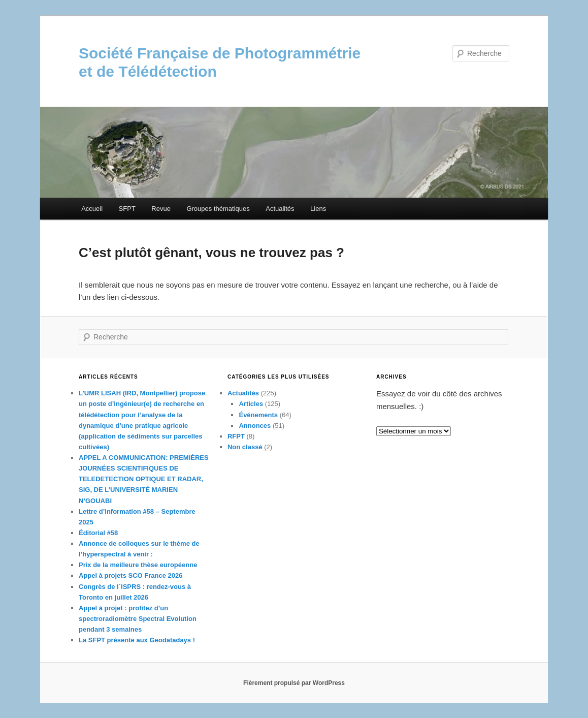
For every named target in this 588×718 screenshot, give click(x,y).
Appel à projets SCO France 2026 (130, 575)
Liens (318, 209)
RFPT (236, 436)
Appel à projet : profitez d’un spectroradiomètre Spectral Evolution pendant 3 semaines (138, 619)
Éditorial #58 (98, 533)
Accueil (92, 209)
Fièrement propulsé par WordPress (294, 683)
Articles (251, 404)
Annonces (255, 426)
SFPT (127, 209)
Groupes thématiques (218, 209)
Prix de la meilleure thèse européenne (138, 565)
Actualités (280, 209)
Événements (258, 415)
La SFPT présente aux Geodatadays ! (137, 640)
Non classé (245, 447)
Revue (161, 209)
